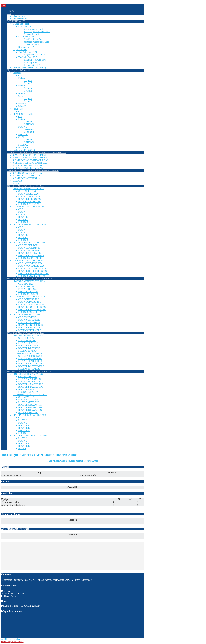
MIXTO (22, 433)
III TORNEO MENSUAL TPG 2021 (29, 415)
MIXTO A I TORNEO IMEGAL (28, 165)
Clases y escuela (20, 16)
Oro (20, 75)
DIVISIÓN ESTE (26, 37)
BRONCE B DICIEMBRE (31, 328)
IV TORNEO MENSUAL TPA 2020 (29, 243)
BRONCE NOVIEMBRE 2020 (33, 271)
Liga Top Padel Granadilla (19, 70)
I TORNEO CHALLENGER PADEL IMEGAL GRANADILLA (36, 153)
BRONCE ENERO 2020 (30, 199)
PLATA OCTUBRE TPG (30, 302)
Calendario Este (31, 44)
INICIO (10, 11)
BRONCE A (24, 425)
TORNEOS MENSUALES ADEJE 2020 (26, 186)
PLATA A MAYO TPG (29, 400)
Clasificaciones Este (33, 39)
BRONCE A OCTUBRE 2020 (32, 307)
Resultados (18, 109)
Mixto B (22, 106)
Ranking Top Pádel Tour (35, 60)
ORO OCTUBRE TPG (29, 299)
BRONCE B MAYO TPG (30, 407)
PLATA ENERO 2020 (28, 194)
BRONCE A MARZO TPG (31, 384)
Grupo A (28, 80)
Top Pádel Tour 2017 (28, 57)
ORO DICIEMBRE (27, 317)
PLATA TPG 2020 (27, 286)
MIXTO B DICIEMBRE (30, 330)
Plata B (22, 86)
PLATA (22, 212)
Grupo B (28, 83)
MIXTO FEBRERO (27, 351)
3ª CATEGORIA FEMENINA (26, 178)
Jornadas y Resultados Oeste (37, 32)
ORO (21, 209)
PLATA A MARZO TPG (30, 379)
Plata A (22, 78)
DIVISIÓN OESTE (27, 26)
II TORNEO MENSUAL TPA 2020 (29, 207)
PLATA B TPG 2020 (28, 289)
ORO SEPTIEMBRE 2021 (31, 356)
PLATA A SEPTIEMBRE (30, 358)
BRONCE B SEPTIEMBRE (31, 255)
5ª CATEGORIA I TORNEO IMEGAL (30, 160)
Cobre (21, 96)
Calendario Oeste (32, 34)
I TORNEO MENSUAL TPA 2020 (28, 189)
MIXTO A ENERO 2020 (30, 201)
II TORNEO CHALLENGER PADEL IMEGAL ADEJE (33, 171)
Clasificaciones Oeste (34, 29)
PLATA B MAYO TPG (29, 402)
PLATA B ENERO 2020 (29, 196)
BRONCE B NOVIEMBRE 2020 (34, 274)
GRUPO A (29, 122)
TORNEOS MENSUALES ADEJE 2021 (26, 333)
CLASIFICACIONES (23, 114)
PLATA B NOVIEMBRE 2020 (32, 268)
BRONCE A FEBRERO (29, 346)
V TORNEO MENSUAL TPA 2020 (29, 261)
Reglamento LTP (26, 47)
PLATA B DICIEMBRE (29, 322)
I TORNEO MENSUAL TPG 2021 (29, 374)
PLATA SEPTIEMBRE (29, 248)
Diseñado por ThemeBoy (13, 641)
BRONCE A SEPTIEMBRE (31, 364)
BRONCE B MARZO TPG (31, 387)
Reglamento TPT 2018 (34, 55)
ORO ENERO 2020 (27, 191)
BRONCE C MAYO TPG (30, 410)
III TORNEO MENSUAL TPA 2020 (29, 225)
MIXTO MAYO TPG (28, 413)
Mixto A (22, 104)
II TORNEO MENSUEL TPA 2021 (29, 353)
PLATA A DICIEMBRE (29, 320)
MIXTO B (23, 147)
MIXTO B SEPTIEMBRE (30, 258)
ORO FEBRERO (26, 338)
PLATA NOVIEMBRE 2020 (31, 266)
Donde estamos (20, 19)
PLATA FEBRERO (27, 340)
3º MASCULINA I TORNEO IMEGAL (31, 155)
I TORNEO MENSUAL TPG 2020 (29, 281)
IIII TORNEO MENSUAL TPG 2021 (30, 436)
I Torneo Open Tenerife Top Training (29, 68)
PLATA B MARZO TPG (30, 382)
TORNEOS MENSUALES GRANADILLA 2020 (30, 279)
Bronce (22, 93)
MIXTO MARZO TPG (29, 392)
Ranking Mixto (31, 62)
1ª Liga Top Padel (21, 24)
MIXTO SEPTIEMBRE (29, 369)
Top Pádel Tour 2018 (28, 52)
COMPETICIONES (16, 21)
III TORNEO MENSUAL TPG (27, 315)
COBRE (22, 137)
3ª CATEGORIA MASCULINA (27, 173)
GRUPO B (29, 124)
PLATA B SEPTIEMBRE (30, 250)
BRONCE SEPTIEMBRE (30, 253)
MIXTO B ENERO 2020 (30, 204)
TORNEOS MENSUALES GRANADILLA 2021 (30, 371)
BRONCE (23, 135)
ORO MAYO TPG (27, 397)
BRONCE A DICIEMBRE (31, 325)
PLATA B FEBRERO (28, 343)
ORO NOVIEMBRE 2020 (30, 263)
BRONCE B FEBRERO (29, 348)
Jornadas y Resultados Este (36, 42)
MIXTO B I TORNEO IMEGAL (28, 168)
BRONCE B (24, 428)
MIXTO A (23, 145)
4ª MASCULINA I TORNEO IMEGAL (31, 158)
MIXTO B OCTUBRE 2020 (31, 312)
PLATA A (23, 420)
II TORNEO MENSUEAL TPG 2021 (30, 395)
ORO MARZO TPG (28, 376)
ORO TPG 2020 (26, 284)
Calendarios (18, 73)
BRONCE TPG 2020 (28, 292)
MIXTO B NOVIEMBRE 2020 (33, 276)
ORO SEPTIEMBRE (28, 245)
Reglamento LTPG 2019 (24, 150)
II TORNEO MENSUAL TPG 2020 (29, 297)
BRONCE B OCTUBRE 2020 (32, 310)
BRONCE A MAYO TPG (30, 405)
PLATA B (23, 127)
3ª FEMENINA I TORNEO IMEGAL (30, 163)
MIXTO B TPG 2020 (28, 294)
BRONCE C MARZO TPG (31, 389)
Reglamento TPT (32, 65)
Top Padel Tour (20, 50)
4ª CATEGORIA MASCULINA (27, 176)
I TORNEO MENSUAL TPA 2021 (28, 335)
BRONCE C (24, 431)
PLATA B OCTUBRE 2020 (31, 304)
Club (9, 14)
